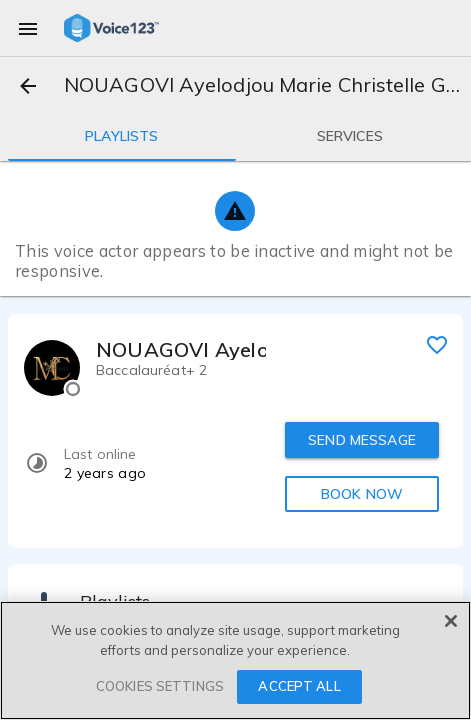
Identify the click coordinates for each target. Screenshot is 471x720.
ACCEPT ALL (299, 686)
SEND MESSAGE (362, 440)
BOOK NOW (362, 494)
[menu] (28, 28)
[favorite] (437, 344)
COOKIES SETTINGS (160, 686)
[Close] (451, 621)
